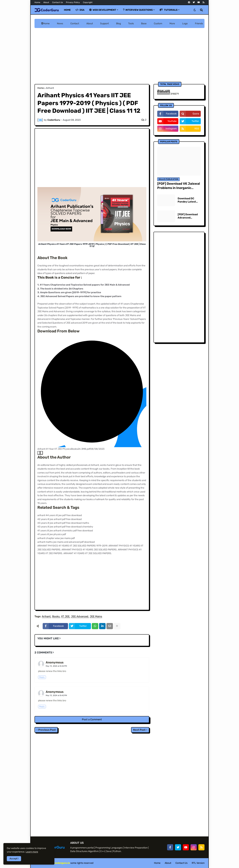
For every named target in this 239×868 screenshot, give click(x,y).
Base (144, 24)
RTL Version (198, 863)
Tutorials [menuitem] (168, 10)
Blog (118, 24)
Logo (185, 24)
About (46, 2)
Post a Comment (92, 719)
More (172, 24)
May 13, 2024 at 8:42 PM (56, 666)
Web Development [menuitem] (103, 10)
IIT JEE (65, 617)
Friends (199, 24)
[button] (195, 10)
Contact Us (58, 2)
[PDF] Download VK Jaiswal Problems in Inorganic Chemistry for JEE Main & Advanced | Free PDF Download (179, 186)
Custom (158, 24)
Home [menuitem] (67, 10)
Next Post (139, 730)
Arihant (50, 88)
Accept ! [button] (14, 859)
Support (104, 24)
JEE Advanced (80, 617)
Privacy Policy (73, 2)
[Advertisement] (120, 56)
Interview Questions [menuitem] (138, 10)
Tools (131, 24)
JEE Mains (96, 617)
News (60, 24)
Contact (75, 24)
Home (37, 2)
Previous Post (47, 730)
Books (56, 617)
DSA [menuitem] (80, 10)
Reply (42, 677)
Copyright (88, 2)
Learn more (32, 852)
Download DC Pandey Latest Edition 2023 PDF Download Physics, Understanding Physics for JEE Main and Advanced (189, 200)
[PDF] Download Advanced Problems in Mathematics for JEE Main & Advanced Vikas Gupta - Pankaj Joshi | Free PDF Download (188, 216)
